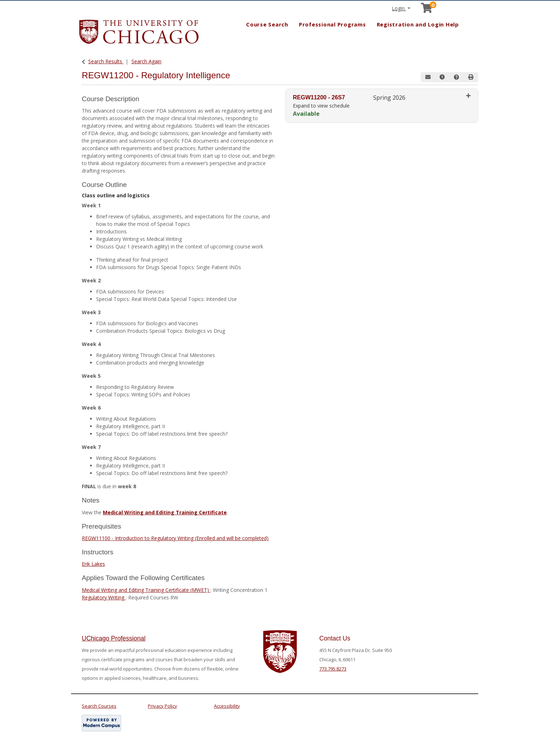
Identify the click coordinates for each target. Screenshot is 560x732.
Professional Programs (332, 24)
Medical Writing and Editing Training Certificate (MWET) (146, 590)
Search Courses (99, 706)
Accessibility (227, 706)
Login (399, 8)
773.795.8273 (333, 669)
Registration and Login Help (418, 24)
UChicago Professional (114, 638)
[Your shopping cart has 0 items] (427, 10)
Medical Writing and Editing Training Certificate (165, 512)
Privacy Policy (162, 706)
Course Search (267, 24)
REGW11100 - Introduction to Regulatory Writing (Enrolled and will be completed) (175, 538)
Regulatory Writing (104, 597)
